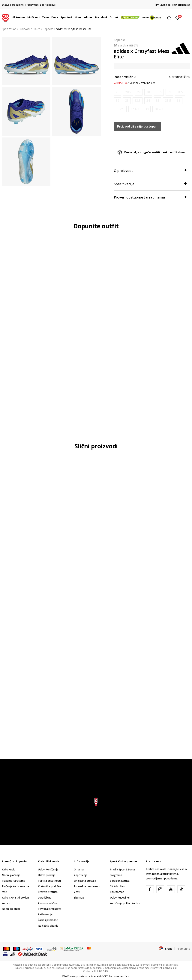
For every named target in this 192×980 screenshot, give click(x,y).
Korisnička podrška (49, 886)
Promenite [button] (183, 949)
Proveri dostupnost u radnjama (150, 197)
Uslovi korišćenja (48, 869)
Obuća (36, 29)
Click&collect (118, 886)
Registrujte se (181, 5)
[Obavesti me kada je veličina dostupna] (118, 92)
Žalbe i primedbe (48, 920)
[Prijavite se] (177, 18)
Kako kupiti (9, 869)
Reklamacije (45, 914)
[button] (170, 18)
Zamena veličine (48, 903)
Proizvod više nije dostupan (137, 126)
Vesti (77, 892)
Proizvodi (24, 29)
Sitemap (79, 898)
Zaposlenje (81, 875)
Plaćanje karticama (13, 881)
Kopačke (48, 29)
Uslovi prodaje (47, 875)
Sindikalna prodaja (85, 881)
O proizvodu (150, 170)
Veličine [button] (134, 83)
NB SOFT (103, 976)
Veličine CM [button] (148, 83)
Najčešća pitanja (48, 926)
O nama (79, 869)
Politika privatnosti (49, 881)
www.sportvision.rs (80, 976)
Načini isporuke (11, 909)
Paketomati (117, 892)
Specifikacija (150, 184)
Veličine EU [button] (120, 83)
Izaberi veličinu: (125, 77)
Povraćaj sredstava (50, 909)
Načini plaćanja (11, 875)
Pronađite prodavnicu (87, 886)
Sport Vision (9, 29)
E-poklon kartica (120, 881)
